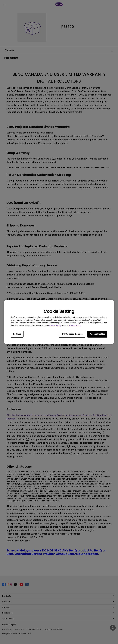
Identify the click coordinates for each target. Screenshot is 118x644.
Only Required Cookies (72, 334)
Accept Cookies (97, 334)
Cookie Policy (55, 326)
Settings (17, 334)
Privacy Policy (75, 326)
